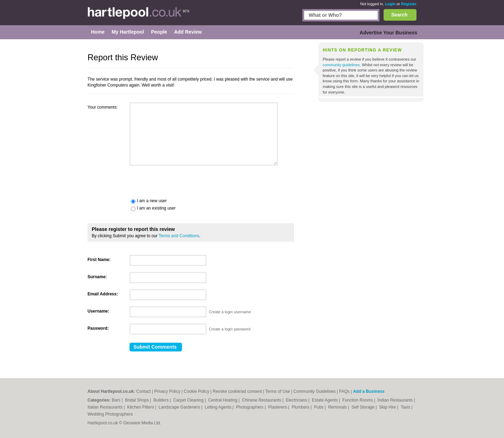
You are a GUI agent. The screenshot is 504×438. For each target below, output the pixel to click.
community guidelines (341, 65)
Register (409, 4)
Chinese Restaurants (262, 400)
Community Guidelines (314, 391)
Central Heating (223, 400)
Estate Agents (325, 400)
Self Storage (363, 407)
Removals (338, 407)
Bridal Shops (137, 400)
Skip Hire (388, 407)
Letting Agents (219, 407)
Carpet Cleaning (189, 400)
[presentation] (141, 181)
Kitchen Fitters (141, 407)
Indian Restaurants (396, 400)
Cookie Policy (197, 391)
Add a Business (369, 391)
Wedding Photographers (110, 414)
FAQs (344, 391)
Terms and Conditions (179, 236)
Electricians (297, 400)
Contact (143, 391)
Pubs (319, 407)
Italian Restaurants (106, 407)
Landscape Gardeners (180, 407)
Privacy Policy (167, 391)
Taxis (406, 407)
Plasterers (278, 407)
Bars (117, 400)
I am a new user (152, 201)
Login (390, 4)
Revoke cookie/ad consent (237, 391)
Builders (162, 400)
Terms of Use (278, 391)
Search (400, 15)
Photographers (250, 407)
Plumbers (301, 407)
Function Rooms (358, 400)
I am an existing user (156, 208)
